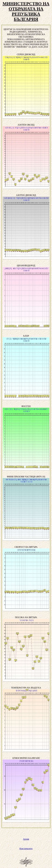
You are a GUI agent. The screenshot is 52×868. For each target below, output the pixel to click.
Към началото (26, 849)
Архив (26, 839)
